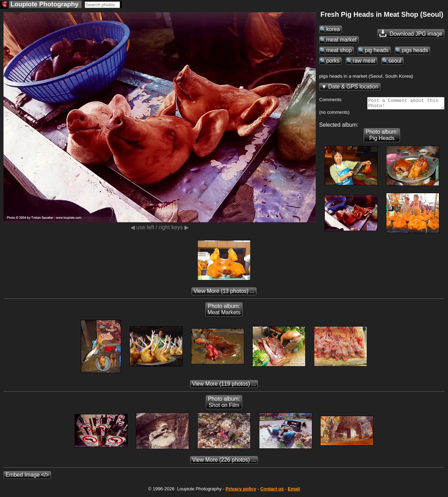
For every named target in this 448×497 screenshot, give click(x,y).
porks (333, 61)
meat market (341, 40)
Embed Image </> (27, 477)
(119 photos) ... (224, 386)
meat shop (339, 50)
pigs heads (415, 50)
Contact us (272, 491)
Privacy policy (241, 491)
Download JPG (411, 33)
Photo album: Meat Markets (224, 311)
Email (294, 491)
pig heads (377, 50)
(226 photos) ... (224, 462)
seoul (395, 61)
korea (333, 29)
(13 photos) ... (224, 293)
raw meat (364, 61)
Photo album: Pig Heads (382, 137)
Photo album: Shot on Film (224, 404)
